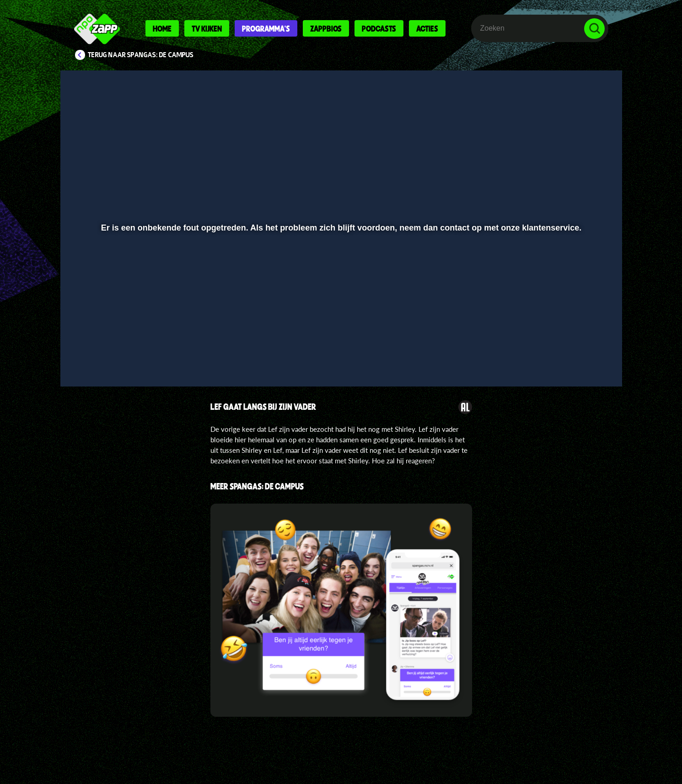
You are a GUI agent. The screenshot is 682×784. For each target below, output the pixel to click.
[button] (97, 355)
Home (162, 28)
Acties (427, 28)
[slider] (340, 336)
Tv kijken (207, 28)
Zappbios (326, 28)
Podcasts (379, 28)
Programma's (266, 28)
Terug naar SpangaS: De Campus (141, 55)
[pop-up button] (566, 355)
